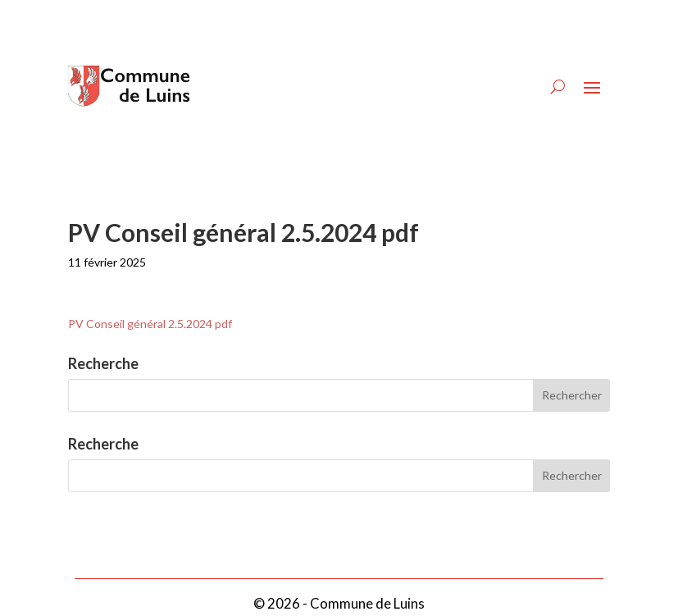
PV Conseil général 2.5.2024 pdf (150, 324)
